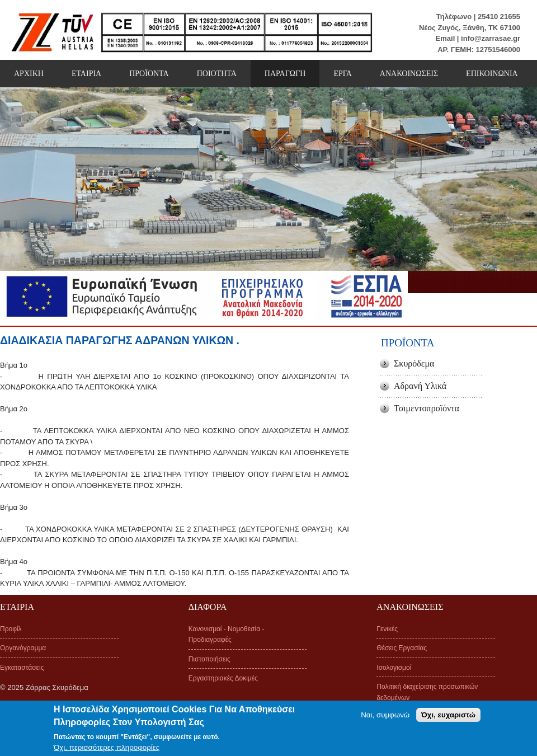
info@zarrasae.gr (491, 38)
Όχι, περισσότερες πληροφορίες (107, 751)
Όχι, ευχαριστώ (448, 718)
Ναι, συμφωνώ (385, 718)
